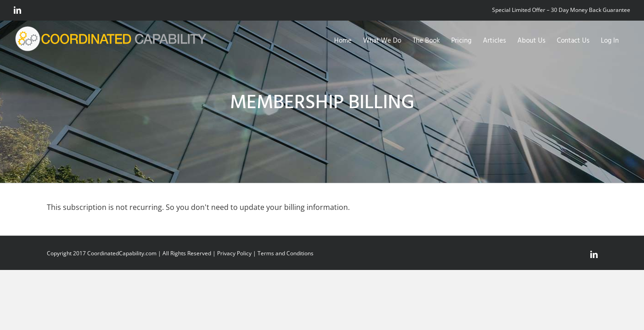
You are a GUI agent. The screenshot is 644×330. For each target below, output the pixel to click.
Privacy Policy (234, 253)
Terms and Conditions (286, 253)
